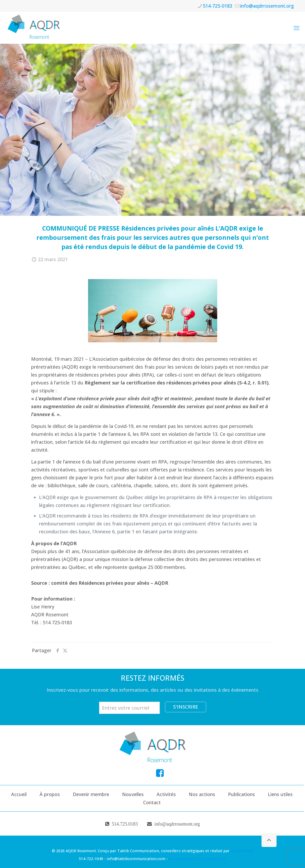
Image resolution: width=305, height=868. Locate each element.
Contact (152, 802)
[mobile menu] (297, 28)
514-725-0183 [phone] (217, 6)
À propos (50, 794)
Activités (166, 794)
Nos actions (202, 794)
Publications (241, 794)
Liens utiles (280, 794)
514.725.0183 (125, 824)
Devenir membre (91, 794)
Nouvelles (133, 794)
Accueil (19, 794)
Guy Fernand (242, 851)
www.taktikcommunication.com (198, 859)
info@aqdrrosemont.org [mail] (267, 6)
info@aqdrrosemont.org (177, 824)
